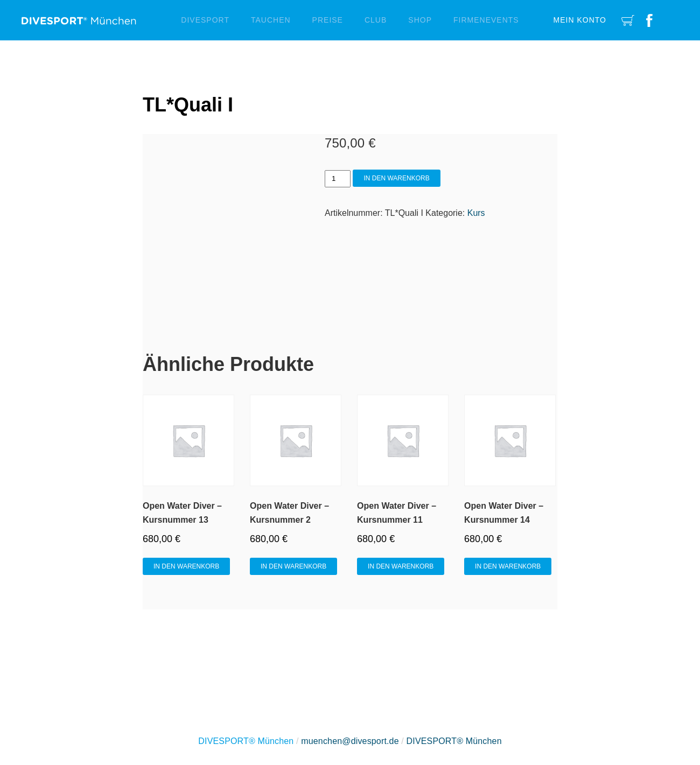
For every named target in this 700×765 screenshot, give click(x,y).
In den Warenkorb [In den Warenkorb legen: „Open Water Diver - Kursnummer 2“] (293, 566)
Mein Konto (580, 20)
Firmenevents (486, 20)
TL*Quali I (188, 105)
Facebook (649, 20)
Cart (628, 20)
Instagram (672, 20)
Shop (420, 20)
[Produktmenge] (338, 179)
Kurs (476, 213)
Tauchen (271, 20)
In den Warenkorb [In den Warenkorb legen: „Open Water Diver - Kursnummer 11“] (401, 566)
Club (376, 20)
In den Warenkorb (396, 178)
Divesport (205, 20)
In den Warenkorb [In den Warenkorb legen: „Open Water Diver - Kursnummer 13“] (186, 566)
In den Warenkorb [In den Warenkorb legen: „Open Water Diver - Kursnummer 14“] (508, 566)
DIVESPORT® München (454, 741)
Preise (328, 20)
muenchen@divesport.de (350, 741)
